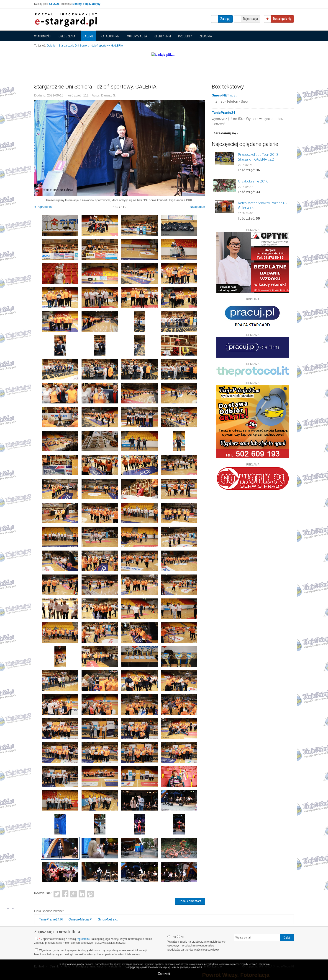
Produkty (185, 36)
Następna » (198, 207)
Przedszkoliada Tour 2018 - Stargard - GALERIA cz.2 (259, 157)
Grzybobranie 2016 (253, 181)
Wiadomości (43, 36)
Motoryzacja (137, 36)
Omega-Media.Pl (81, 919)
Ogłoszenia (67, 36)
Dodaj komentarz (190, 901)
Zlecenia (206, 36)
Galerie (88, 36)
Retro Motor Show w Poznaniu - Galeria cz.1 (263, 205)
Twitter (57, 894)
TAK (172, 937)
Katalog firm (110, 36)
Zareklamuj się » (226, 133)
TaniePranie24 (224, 113)
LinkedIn (82, 894)
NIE (181, 937)
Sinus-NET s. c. (224, 95)
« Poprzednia (43, 207)
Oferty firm (163, 36)
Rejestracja (250, 19)
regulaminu (83, 939)
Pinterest (90, 894)
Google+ (74, 894)
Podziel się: (43, 893)
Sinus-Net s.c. (108, 919)
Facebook (65, 894)
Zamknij (164, 973)
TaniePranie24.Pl (51, 919)
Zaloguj (225, 19)
